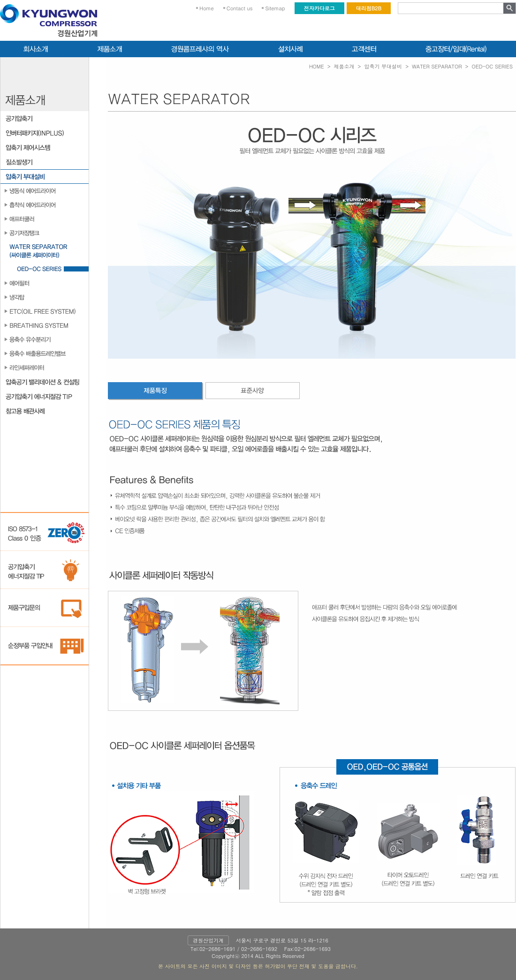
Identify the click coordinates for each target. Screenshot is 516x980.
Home (207, 8)
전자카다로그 (319, 8)
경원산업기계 (208, 940)
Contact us (240, 8)
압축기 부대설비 (383, 66)
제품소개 (344, 66)
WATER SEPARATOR (437, 66)
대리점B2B (369, 8)
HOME (317, 66)
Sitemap (275, 8)
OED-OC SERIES (492, 66)
